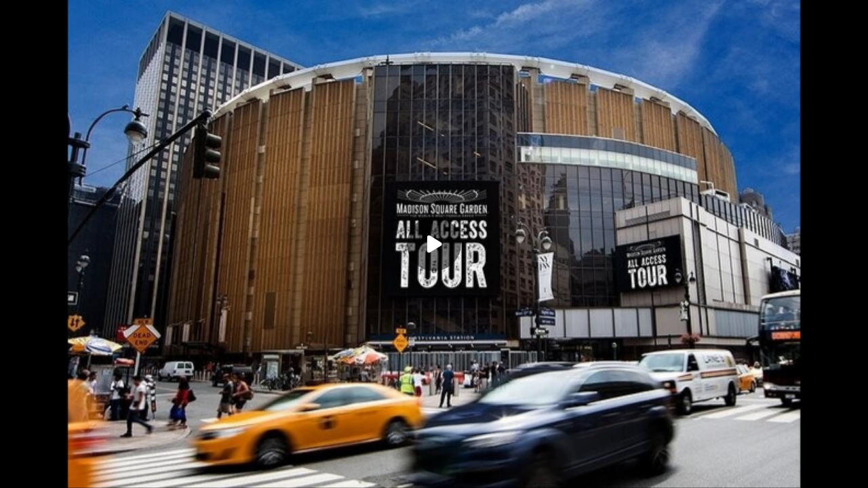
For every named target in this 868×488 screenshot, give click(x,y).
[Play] (434, 244)
